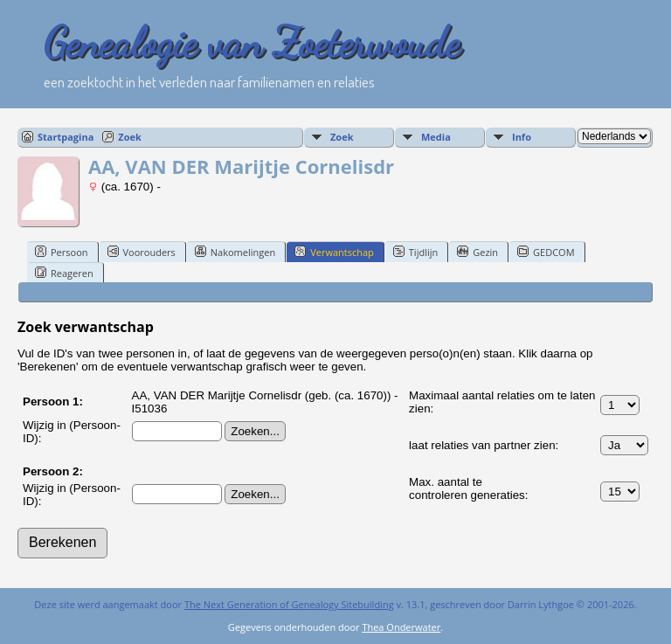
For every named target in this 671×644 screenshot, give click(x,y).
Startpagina (66, 137)
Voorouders (142, 252)
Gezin (477, 252)
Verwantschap (334, 252)
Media (436, 137)
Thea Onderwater (401, 627)
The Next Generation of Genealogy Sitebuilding (289, 604)
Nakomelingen (235, 252)
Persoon (62, 252)
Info (522, 137)
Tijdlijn (415, 252)
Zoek (130, 137)
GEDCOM (546, 252)
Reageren (64, 273)
